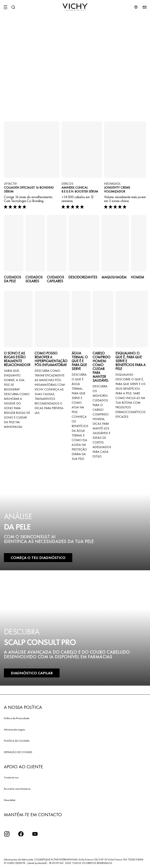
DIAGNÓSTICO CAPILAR (32, 673)
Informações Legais (14, 729)
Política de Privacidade (17, 718)
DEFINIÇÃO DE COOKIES (18, 752)
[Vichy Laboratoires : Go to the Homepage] (75, 7)
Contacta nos (11, 777)
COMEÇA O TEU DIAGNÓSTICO (38, 558)
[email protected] (37, 863)
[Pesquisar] (13, 7)
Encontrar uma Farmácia (17, 789)
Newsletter (10, 800)
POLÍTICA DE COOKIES (17, 741)
